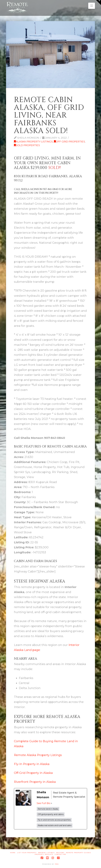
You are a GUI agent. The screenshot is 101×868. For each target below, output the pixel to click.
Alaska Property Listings (33, 142)
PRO (57, 864)
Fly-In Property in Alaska (32, 764)
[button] (92, 6)
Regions (60, 853)
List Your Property (27, 853)
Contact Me (60, 854)
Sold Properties (27, 145)
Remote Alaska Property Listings (38, 755)
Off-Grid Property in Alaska (33, 773)
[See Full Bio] (52, 803)
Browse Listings (46, 853)
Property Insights (44, 854)
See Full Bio (44, 803)
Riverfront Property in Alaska (35, 782)
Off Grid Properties (69, 142)
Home (13, 853)
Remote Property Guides (78, 853)
